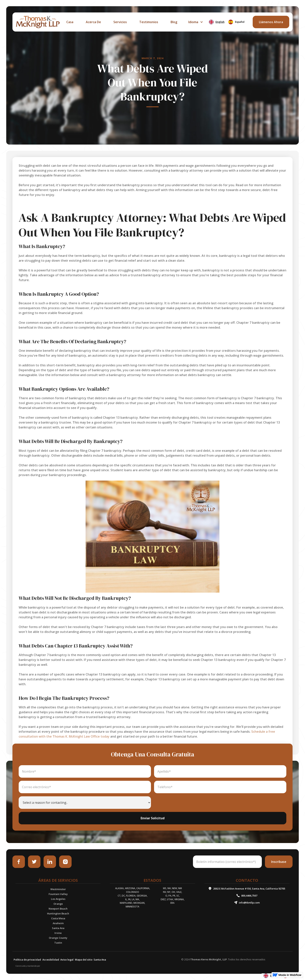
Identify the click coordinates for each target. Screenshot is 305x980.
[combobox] (217, 22)
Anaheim (58, 923)
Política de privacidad (27, 960)
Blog (174, 22)
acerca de (93, 22)
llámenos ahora (271, 22)
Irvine (58, 933)
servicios (120, 22)
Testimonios (149, 22)
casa (70, 22)
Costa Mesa (58, 918)
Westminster (58, 889)
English (217, 22)
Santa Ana (58, 928)
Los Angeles (58, 899)
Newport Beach (58, 909)
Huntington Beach (58, 913)
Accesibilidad (51, 960)
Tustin (58, 943)
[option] (236, 22)
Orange (58, 904)
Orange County (58, 938)
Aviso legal (67, 960)
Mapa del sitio (84, 960)
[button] (195, 22)
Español (236, 22)
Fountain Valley (58, 894)
